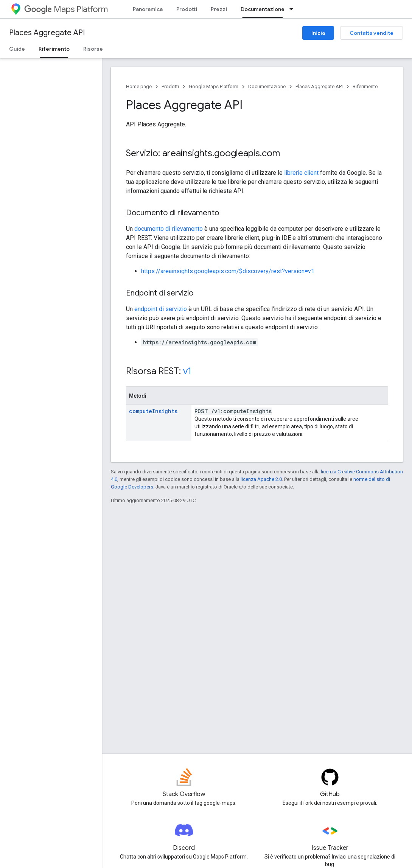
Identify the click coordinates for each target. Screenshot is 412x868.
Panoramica (148, 9)
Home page (139, 86)
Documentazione (267, 86)
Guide (17, 49)
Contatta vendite (372, 33)
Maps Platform (66, 9)
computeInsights (153, 411)
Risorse (93, 49)
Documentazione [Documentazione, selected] (263, 9)
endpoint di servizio (161, 309)
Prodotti (187, 9)
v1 (187, 371)
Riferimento (365, 86)
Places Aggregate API (47, 33)
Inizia (318, 33)
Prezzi (219, 9)
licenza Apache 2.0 (261, 479)
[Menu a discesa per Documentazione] (294, 9)
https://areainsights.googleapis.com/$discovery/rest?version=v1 (228, 271)
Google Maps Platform (214, 86)
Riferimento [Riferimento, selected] (54, 49)
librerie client (301, 173)
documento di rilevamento (169, 229)
